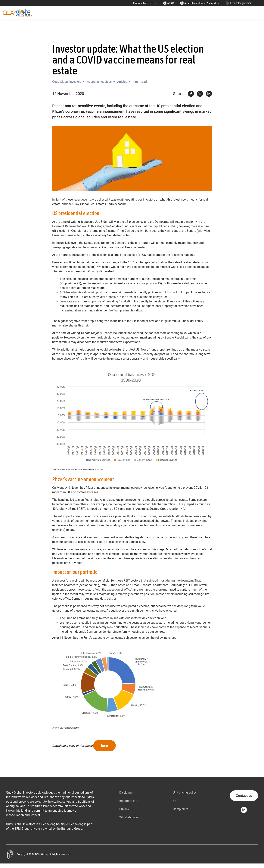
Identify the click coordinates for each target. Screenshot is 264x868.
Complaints (180, 809)
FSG (176, 801)
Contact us (244, 796)
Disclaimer (126, 793)
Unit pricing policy (185, 793)
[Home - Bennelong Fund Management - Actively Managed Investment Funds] (239, 3)
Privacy (124, 809)
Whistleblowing (129, 817)
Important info (129, 801)
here (104, 746)
